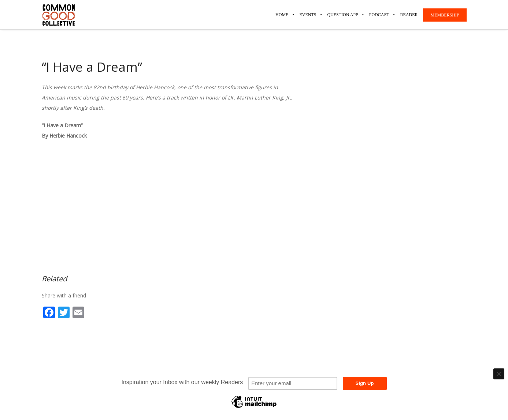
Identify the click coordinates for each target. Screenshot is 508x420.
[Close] (499, 374)
